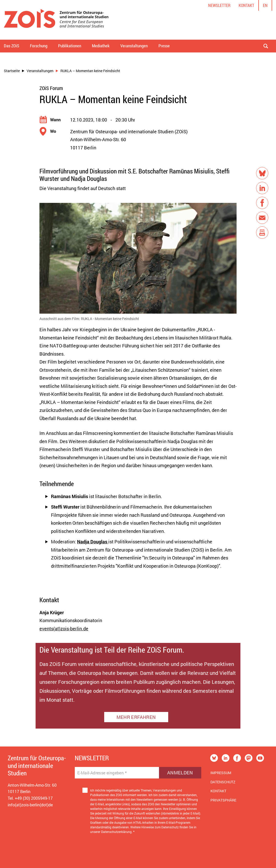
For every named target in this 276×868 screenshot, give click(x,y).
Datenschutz (223, 782)
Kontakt (246, 5)
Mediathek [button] (101, 46)
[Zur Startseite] (56, 20)
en (265, 5)
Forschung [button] (39, 46)
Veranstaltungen (40, 71)
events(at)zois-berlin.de (64, 629)
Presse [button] (164, 46)
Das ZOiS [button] (12, 46)
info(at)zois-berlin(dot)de (30, 805)
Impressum (221, 773)
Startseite (12, 71)
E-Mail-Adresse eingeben (102, 773)
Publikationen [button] (70, 46)
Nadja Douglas (93, 542)
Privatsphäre (223, 800)
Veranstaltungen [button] (134, 46)
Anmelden (180, 773)
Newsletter (219, 5)
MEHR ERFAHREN (136, 717)
